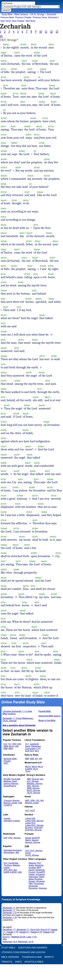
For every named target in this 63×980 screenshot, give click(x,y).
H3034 (43, 676)
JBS (17, 853)
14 (1, 36)
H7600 (41, 504)
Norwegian (33, 886)
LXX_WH (40, 801)
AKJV (11, 746)
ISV (36, 759)
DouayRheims (10, 786)
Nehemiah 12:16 (26, 942)
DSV (6, 838)
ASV (19, 744)
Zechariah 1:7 (9, 910)
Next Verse (6, 21)
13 (57, 32)
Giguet (28, 838)
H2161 (14, 200)
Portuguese (39, 884)
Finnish (32, 872)
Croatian (32, 868)
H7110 (4, 77)
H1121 (24, 61)
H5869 (42, 594)
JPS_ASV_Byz (10, 870)
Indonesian (34, 877)
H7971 (42, 356)
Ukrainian (43, 888)
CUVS (28, 853)
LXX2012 (8, 805)
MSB (10, 749)
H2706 (37, 168)
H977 (33, 586)
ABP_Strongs (33, 779)
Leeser (7, 868)
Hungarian (40, 875)
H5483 (51, 274)
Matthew (7, 781)
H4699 (4, 291)
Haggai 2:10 (36, 932)
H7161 (25, 602)
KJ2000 (29, 769)
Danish (32, 870)
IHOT (6, 763)
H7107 (26, 77)
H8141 (51, 44)
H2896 (4, 463)
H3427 (36, 397)
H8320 (39, 299)
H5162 (4, 586)
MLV (37, 751)
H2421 (47, 159)
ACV (32, 751)
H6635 (4, 94)
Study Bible (7, 15)
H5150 (37, 463)
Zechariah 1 (54, 18)
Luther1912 (30, 823)
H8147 (34, 44)
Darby (28, 746)
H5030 (14, 69)
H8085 (14, 143)
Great (14, 781)
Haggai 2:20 (49, 932)
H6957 (27, 545)
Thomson (8, 801)
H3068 (37, 53)
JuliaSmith (34, 744)
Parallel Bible (45, 711)
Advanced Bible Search (49, 716)
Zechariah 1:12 (10, 913)
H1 (39, 77)
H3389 (46, 422)
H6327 (4, 578)
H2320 (23, 44)
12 (51, 32)
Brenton (16, 801)
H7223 (4, 118)
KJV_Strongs (33, 781)
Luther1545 (30, 819)
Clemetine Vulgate (12, 821)
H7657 (4, 447)
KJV (5, 744)
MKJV (34, 767)
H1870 (29, 135)
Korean (32, 881)
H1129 (35, 537)
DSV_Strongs (15, 838)
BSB (6, 749)
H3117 (22, 233)
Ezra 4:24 (35, 930)
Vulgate (7, 819)
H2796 (26, 643)
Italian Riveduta (36, 879)
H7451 (4, 135)
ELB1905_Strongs (33, 830)
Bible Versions (21, 15)
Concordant (30, 749)
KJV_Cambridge (11, 863)
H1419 (4, 496)
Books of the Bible (47, 721)
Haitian (32, 875)
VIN (40, 759)
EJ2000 (13, 872)
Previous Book (7, 18)
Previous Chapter (23, 18)
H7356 (4, 537)
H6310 (4, 668)
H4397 (4, 315)
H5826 (44, 512)
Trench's (7, 962)
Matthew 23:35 (18, 937)
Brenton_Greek (10, 803)
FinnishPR (40, 872)
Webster (16, 865)
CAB (20, 803)
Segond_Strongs (33, 842)
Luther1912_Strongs (34, 825)
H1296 (35, 61)
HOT (27, 811)
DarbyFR (36, 838)
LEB (16, 746)
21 (39, 646)
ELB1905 (38, 828)
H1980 (54, 356)
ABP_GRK (30, 801)
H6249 (29, 233)
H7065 (16, 487)
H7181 (42, 143)
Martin (28, 840)
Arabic (32, 865)
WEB (6, 746)
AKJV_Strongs (33, 791)
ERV (15, 744)
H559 (30, 69)
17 (53, 556)
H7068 (20, 496)
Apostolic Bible (34, 962)
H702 (36, 225)
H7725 (15, 94)
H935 (3, 652)
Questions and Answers (33, 948)
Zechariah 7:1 (23, 930)
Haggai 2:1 (24, 932)
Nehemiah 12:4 (10, 942)
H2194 (4, 438)
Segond (35, 840)
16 (30, 523)
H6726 (50, 487)
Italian (42, 877)
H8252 (47, 397)
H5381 (4, 184)
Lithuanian (40, 881)
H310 (34, 291)
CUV (27, 851)
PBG (31, 884)
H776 (3, 364)
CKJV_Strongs (37, 15)
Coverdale (16, 779)
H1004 (22, 537)
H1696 (42, 315)
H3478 (13, 635)
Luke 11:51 (32, 937)
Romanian (33, 888)
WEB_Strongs (33, 788)
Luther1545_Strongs (34, 821)
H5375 (21, 594)
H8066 (6, 44)
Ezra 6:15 (45, 930)
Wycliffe (7, 779)
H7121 (45, 118)
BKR (39, 868)
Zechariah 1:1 (9, 908)
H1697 (17, 53)
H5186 (4, 553)
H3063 (26, 430)
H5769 (4, 168)
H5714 (4, 69)
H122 (36, 274)
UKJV (35, 769)
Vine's (18, 962)
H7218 (38, 668)
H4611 (4, 143)
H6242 (4, 233)
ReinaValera (9, 853)
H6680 (4, 176)
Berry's (49, 957)
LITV (38, 749)
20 (40, 638)
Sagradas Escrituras (13, 850)
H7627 (29, 241)
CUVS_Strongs (32, 855)
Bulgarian (39, 865)
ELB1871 (29, 828)
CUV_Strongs (36, 851)
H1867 (4, 53)
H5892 (4, 430)
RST (39, 863)
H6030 (4, 348)
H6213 (26, 200)
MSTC (28, 767)
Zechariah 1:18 (10, 918)
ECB (27, 751)
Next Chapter (18, 21)
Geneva (7, 784)
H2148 (4, 61)
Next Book (30, 21)
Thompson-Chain (32, 957)
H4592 (4, 512)
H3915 (51, 266)
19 (32, 605)
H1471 (18, 504)
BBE (27, 759)
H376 (3, 274)
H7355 (4, 422)
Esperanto (40, 870)
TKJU (28, 771)
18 (16, 597)
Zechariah (52, 15)
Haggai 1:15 (12, 932)
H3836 (51, 299)
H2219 (34, 627)
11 (46, 32)
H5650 (30, 176)
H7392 (27, 274)
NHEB (6, 872)
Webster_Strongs (35, 784)
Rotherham (36, 746)
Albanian (33, 863)
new (42, 779)
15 (30, 499)
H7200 (43, 266)
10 (41, 32)
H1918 (21, 282)
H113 (19, 307)
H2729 (28, 676)
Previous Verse (40, 18)
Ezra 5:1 (6, 937)
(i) (18, 39)
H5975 (4, 282)
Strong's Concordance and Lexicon (23, 952)
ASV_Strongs (33, 786)
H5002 (23, 94)
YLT (10, 744)
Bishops (15, 784)
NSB (32, 759)
